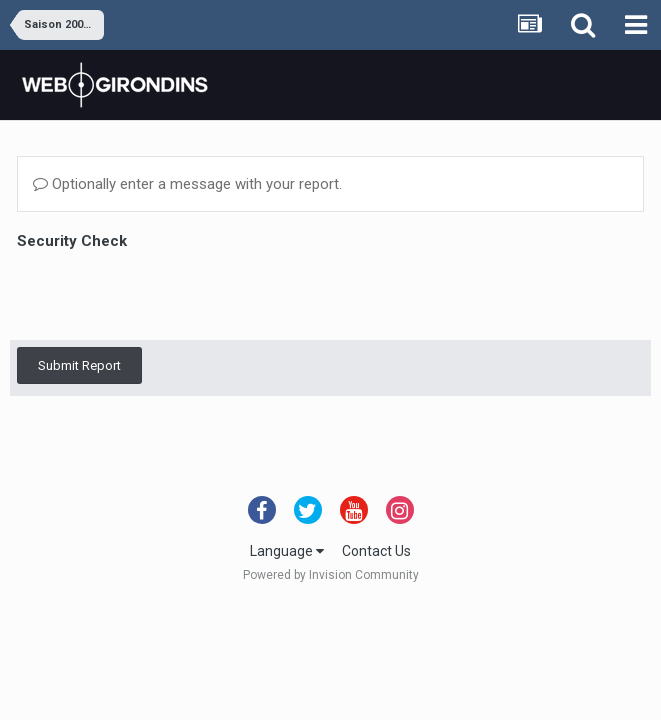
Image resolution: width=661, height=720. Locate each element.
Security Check (72, 241)
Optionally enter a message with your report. (187, 184)
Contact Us (376, 551)
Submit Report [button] (79, 365)
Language (287, 551)
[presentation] (169, 294)
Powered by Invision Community (331, 575)
